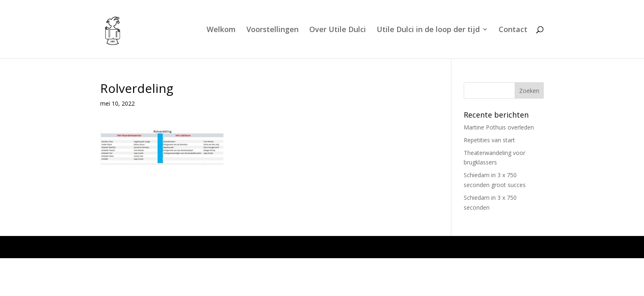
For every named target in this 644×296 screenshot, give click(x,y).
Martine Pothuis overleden (499, 127)
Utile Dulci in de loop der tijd (428, 30)
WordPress (268, 247)
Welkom (221, 30)
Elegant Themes (171, 247)
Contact (513, 30)
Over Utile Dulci (338, 30)
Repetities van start (489, 140)
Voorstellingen (273, 30)
